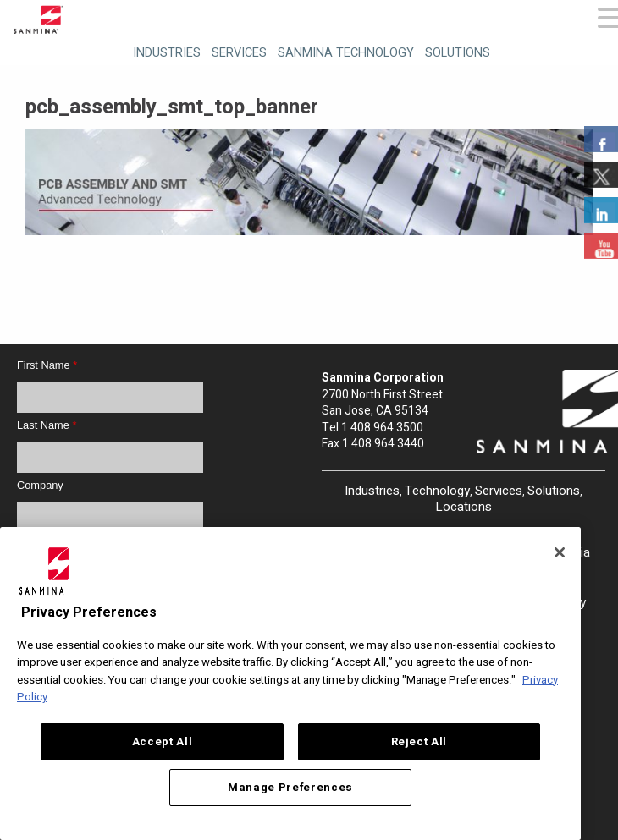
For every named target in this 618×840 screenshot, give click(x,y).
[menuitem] (165, 50)
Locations (463, 507)
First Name (47, 365)
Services (239, 53)
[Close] (560, 552)
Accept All (163, 742)
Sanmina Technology (346, 53)
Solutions (458, 53)
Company (40, 485)
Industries (167, 53)
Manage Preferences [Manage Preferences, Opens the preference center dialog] (290, 788)
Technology (437, 491)
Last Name (47, 425)
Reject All (419, 742)
